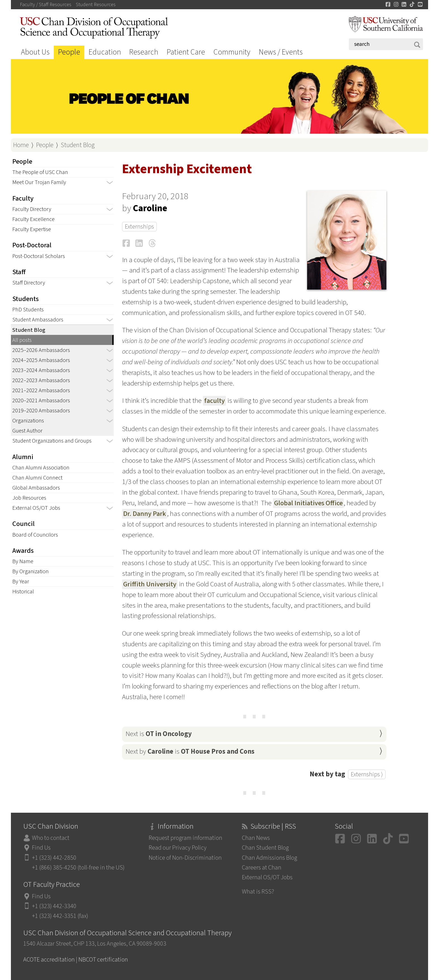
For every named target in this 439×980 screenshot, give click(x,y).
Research (144, 52)
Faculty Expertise (32, 229)
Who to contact (51, 838)
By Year (21, 581)
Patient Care (186, 52)
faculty (214, 401)
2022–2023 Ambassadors (41, 380)
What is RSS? (258, 892)
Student (96, 5)
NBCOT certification (103, 960)
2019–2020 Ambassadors (41, 411)
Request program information (185, 838)
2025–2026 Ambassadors (41, 350)
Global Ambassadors (36, 488)
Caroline (150, 208)
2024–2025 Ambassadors (41, 360)
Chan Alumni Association (41, 468)
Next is (159, 734)
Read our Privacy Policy (178, 848)
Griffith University (150, 584)
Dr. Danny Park (145, 514)
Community (232, 52)
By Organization (31, 571)
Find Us (41, 848)
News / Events (281, 52)
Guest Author (27, 431)
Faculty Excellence (33, 219)
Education (105, 52)
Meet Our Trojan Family (39, 182)
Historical (23, 592)
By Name (23, 561)
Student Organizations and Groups (52, 441)
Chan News (256, 838)
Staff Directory (29, 283)
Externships (139, 227)
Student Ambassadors (38, 320)
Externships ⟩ (367, 774)
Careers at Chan (262, 868)
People (69, 52)
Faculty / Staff (46, 5)
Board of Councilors (35, 535)
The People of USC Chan (40, 172)
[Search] (386, 44)
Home (21, 145)
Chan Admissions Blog (269, 858)
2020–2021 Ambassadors (41, 400)
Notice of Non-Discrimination (185, 858)
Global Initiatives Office (308, 503)
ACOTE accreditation (49, 960)
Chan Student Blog (265, 848)
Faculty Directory (32, 209)
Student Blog (78, 145)
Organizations (28, 421)
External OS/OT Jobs (36, 508)
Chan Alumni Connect (37, 478)
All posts (22, 340)
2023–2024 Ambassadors (41, 370)
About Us (35, 52)
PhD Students (28, 310)
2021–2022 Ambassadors (41, 390)
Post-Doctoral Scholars (39, 256)
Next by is (190, 752)
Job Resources (29, 498)
